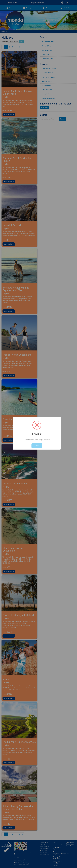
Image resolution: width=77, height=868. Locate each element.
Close (37, 446)
